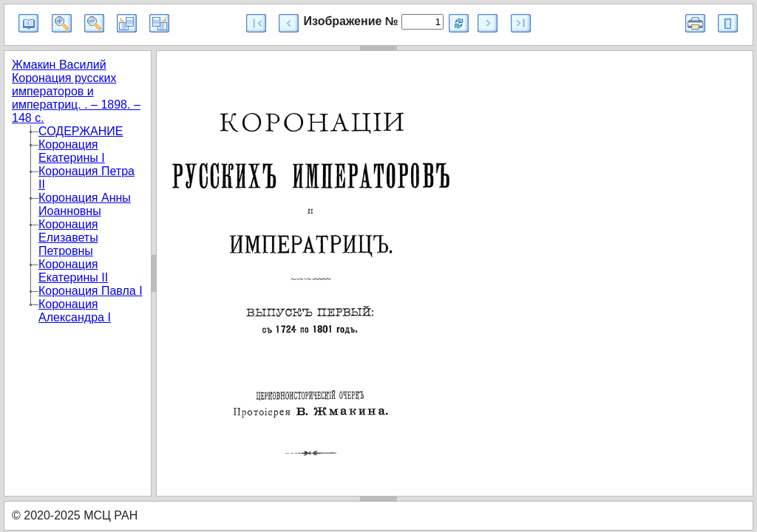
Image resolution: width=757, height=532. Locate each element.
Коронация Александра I (75, 311)
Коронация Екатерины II (73, 271)
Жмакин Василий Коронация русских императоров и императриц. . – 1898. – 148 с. (76, 91)
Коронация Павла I (91, 291)
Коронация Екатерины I (72, 151)
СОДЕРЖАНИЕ (81, 131)
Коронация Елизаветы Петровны (68, 238)
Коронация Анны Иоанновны (85, 204)
